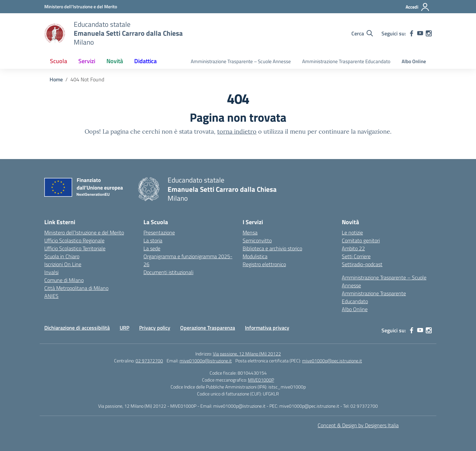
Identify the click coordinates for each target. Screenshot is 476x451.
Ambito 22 (353, 248)
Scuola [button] (59, 61)
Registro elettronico (264, 264)
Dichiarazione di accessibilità (77, 328)
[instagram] (429, 33)
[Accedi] (418, 7)
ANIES (51, 296)
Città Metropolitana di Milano (76, 288)
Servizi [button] (87, 61)
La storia (153, 240)
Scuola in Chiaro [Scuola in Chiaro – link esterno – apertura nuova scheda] (62, 256)
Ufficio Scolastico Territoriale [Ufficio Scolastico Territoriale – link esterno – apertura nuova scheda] (75, 248)
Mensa (250, 232)
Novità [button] (115, 61)
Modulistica (255, 256)
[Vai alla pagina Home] (56, 79)
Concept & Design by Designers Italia (358, 425)
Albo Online (414, 61)
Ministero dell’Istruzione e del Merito (84, 232)
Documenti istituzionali (168, 272)
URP (124, 328)
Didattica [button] (145, 61)
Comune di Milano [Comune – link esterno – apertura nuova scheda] (64, 280)
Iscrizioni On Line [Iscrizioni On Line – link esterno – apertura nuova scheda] (63, 264)
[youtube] (420, 33)
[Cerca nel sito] (362, 33)
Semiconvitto (257, 240)
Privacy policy (155, 328)
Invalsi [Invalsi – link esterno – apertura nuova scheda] (51, 272)
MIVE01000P (261, 380)
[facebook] (412, 33)
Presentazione (159, 232)
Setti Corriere (356, 256)
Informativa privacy (267, 328)
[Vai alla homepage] (55, 33)
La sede (152, 248)
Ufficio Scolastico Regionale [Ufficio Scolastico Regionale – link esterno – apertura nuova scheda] (74, 240)
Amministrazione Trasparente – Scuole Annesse (241, 61)
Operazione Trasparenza (208, 328)
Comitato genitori (361, 240)
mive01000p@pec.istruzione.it (332, 361)
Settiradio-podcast (362, 264)
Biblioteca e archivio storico (272, 248)
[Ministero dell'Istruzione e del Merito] (81, 6)
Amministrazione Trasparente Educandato (346, 61)
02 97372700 (149, 361)
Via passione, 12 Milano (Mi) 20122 (247, 354)
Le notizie (352, 232)
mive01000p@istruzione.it (206, 361)
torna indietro (237, 131)
